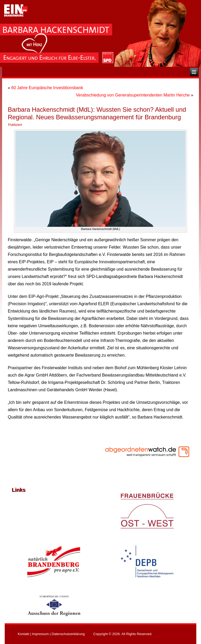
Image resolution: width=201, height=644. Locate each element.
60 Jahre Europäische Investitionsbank (47, 88)
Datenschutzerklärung (68, 634)
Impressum (40, 634)
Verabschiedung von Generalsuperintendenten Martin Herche (133, 95)
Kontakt (24, 634)
